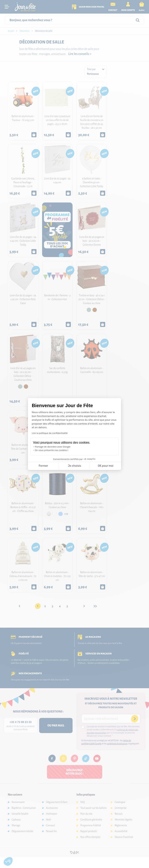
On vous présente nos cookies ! (52, 450)
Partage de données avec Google (53, 447)
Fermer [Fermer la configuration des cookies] (43, 466)
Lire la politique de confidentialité (50, 433)
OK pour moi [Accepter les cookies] (106, 466)
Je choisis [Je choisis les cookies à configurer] (74, 466)
